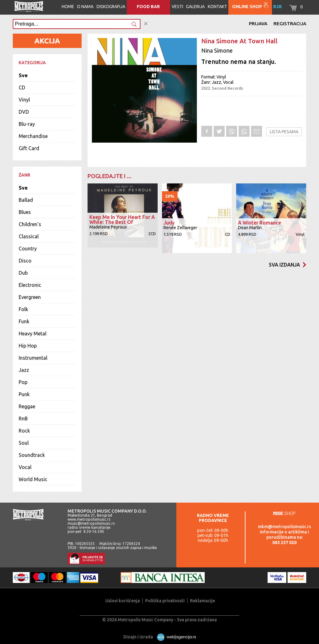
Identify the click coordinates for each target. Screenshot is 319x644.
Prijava (258, 24)
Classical (29, 236)
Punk (24, 394)
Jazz (24, 370)
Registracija (290, 24)
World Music (33, 479)
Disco (25, 261)
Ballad (26, 200)
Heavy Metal (33, 334)
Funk (24, 321)
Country (28, 249)
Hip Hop (28, 346)
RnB (23, 419)
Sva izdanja (288, 265)
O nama (85, 7)
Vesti (177, 7)
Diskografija (111, 7)
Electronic (30, 285)
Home (68, 7)
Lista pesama (284, 132)
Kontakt (217, 7)
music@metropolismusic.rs (91, 523)
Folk (23, 309)
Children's (30, 224)
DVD (24, 112)
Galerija (195, 7)
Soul (24, 443)
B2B (278, 7)
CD (22, 88)
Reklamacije (202, 601)
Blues (25, 212)
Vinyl (24, 100)
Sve (23, 75)
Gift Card (29, 148)
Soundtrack (32, 455)
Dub (23, 273)
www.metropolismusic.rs (89, 519)
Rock (24, 431)
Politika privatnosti (165, 601)
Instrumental (33, 358)
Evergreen (30, 297)
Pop (23, 382)
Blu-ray (27, 124)
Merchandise (33, 136)
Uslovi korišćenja (123, 601)
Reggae (27, 406)
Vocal (25, 467)
